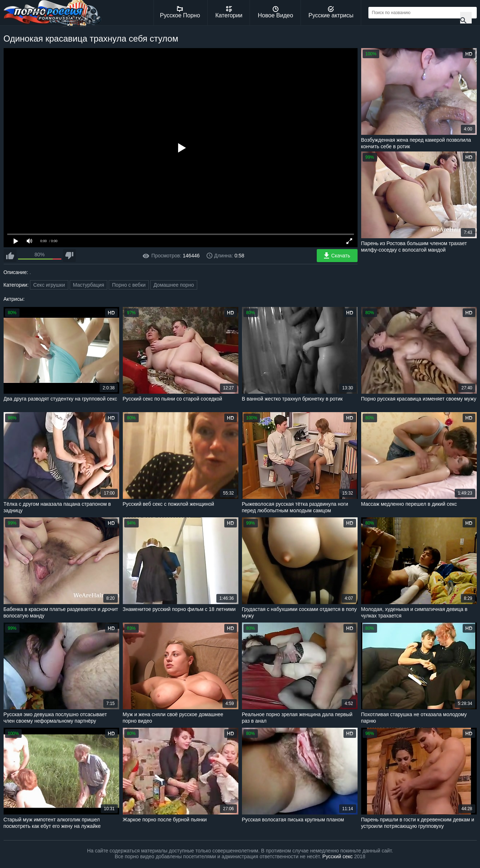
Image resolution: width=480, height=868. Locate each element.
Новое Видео (276, 12)
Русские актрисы (331, 12)
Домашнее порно (174, 285)
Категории (229, 12)
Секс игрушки (49, 285)
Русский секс (338, 856)
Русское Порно (180, 12)
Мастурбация (89, 285)
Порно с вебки (129, 285)
